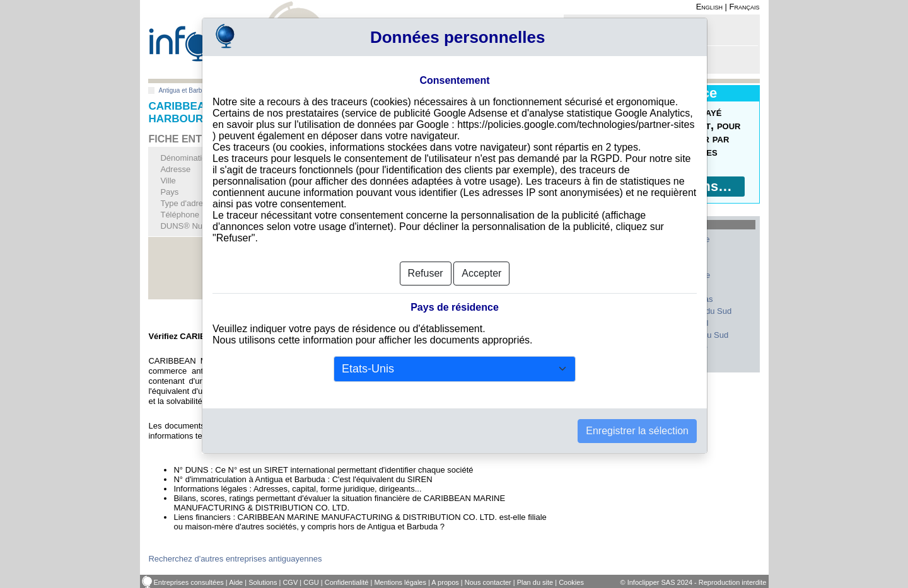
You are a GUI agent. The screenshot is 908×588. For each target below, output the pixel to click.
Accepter (481, 273)
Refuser (426, 273)
